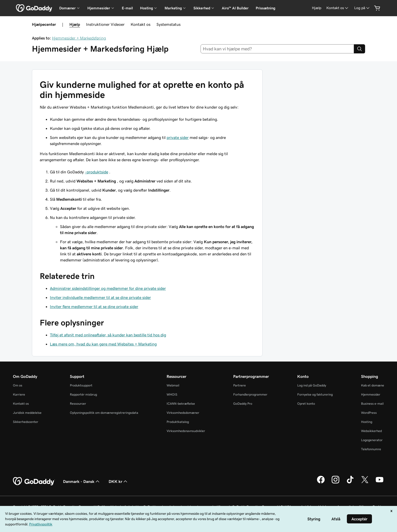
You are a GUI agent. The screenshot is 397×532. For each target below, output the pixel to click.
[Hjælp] (317, 8)
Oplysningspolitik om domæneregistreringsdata (104, 413)
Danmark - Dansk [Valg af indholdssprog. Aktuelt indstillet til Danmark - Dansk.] (82, 481)
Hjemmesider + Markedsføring (79, 38)
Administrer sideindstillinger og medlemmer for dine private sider (108, 288)
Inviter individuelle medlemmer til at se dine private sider (100, 297)
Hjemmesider (371, 394)
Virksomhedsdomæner (183, 413)
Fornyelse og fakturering (315, 394)
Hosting (367, 422)
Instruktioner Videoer (105, 24)
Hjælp (75, 24)
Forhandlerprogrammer (250, 394)
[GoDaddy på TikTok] (350, 483)
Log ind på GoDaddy (312, 385)
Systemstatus (168, 24)
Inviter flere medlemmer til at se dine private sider (94, 306)
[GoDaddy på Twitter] (365, 483)
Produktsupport (81, 385)
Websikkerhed (371, 431)
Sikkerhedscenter (26, 422)
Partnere (240, 385)
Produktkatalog (178, 422)
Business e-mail (372, 404)
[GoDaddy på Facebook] (321, 483)
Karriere (19, 394)
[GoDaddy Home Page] (34, 481)
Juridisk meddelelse (27, 413)
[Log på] (362, 8)
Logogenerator (372, 440)
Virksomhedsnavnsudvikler (186, 431)
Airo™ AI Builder (235, 8)
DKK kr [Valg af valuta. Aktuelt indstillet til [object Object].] (118, 481)
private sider (178, 137)
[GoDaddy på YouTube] (380, 483)
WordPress (369, 413)
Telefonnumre (371, 449)
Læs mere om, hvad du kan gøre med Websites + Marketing (103, 344)
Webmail (173, 385)
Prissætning (265, 8)
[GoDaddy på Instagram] (335, 483)
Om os (18, 385)
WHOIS (172, 394)
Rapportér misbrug (83, 394)
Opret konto (306, 404)
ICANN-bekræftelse (181, 404)
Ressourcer (78, 404)
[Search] (360, 49)
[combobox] (277, 49)
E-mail (127, 8)
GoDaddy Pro (243, 404)
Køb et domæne (373, 385)
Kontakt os (141, 24)
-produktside (96, 172)
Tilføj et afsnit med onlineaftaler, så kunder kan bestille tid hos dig (108, 335)
